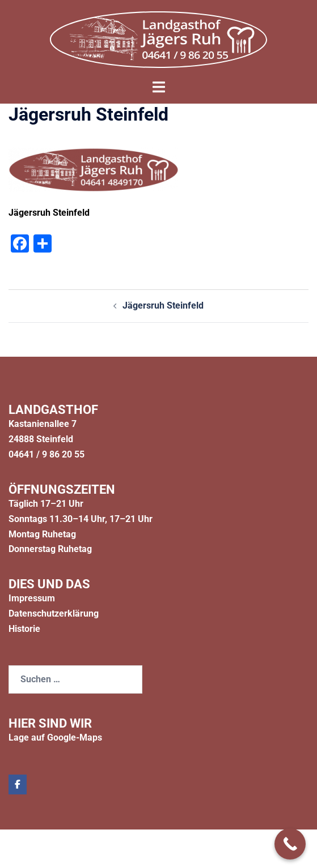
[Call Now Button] (290, 844)
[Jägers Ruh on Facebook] (18, 784)
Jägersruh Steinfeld (163, 305)
